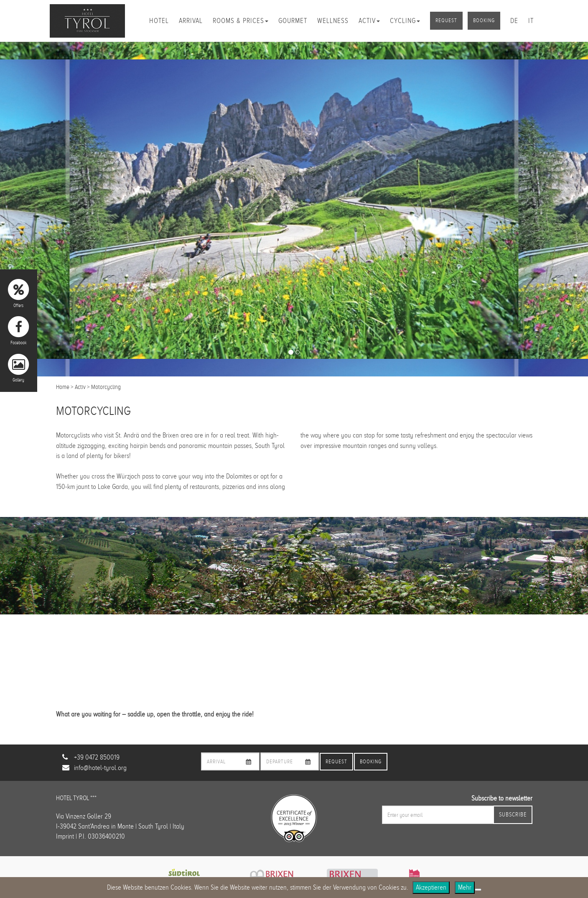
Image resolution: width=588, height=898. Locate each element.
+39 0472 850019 (97, 757)
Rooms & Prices (241, 21)
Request (446, 20)
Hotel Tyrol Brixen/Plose (87, 21)
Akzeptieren (431, 887)
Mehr (465, 887)
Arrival (191, 21)
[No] (478, 890)
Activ (369, 21)
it (531, 21)
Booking (484, 20)
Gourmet (293, 21)
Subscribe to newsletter (502, 798)
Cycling (405, 21)
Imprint (65, 836)
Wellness (333, 21)
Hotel (159, 21)
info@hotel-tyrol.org (100, 768)
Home (63, 387)
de (514, 21)
